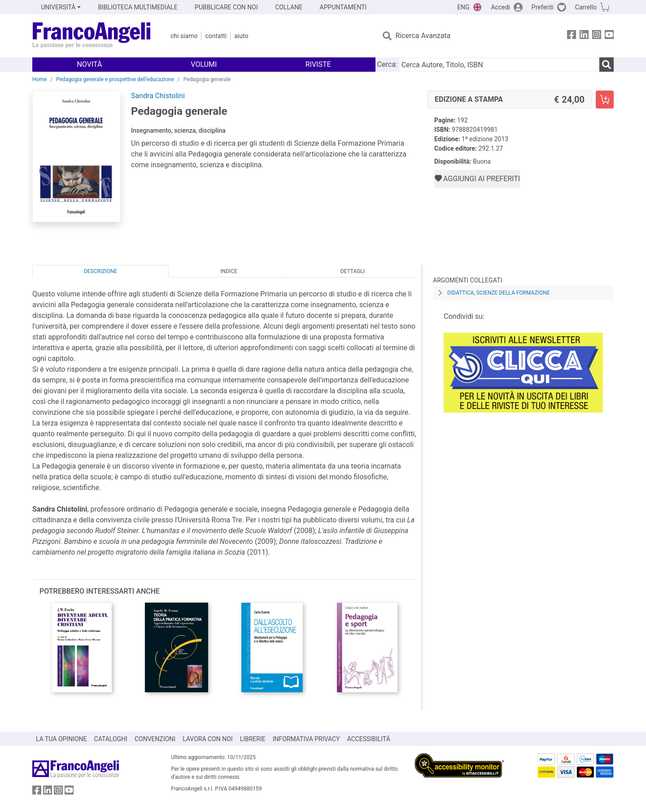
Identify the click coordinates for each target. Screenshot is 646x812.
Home (39, 79)
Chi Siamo (184, 36)
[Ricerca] (607, 65)
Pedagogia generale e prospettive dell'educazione (115, 79)
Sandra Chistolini (158, 96)
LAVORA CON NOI (208, 739)
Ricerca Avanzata (423, 36)
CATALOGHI (111, 739)
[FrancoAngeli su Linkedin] (584, 36)
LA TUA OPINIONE (61, 739)
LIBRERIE (253, 739)
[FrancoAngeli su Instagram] (597, 36)
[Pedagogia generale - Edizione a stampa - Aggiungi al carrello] (605, 100)
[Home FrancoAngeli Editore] (92, 36)
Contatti (216, 36)
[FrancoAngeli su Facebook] (572, 36)
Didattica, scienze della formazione (499, 293)
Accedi (500, 7)
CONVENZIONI (155, 739)
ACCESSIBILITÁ (369, 739)
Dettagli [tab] (353, 271)
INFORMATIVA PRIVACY (306, 739)
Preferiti (543, 7)
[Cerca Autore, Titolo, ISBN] (499, 65)
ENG (463, 7)
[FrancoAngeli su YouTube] (609, 36)
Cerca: (387, 64)
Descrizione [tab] (100, 271)
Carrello (586, 7)
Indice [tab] (229, 271)
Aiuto (241, 36)
